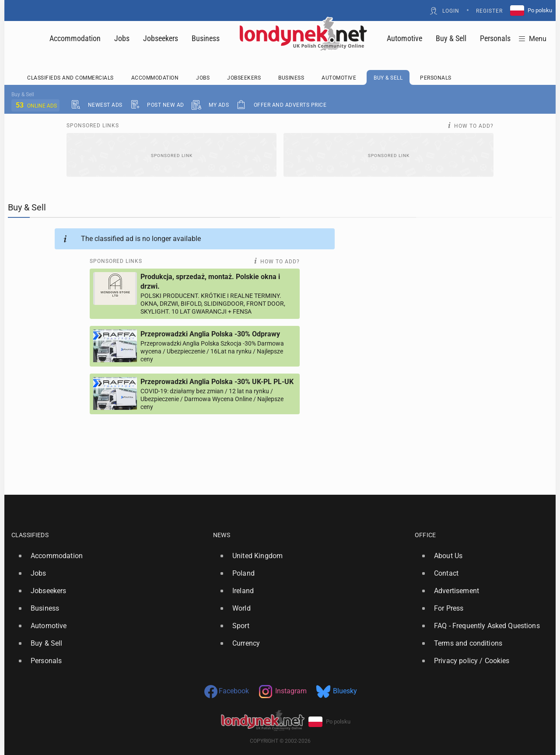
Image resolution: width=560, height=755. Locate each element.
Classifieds (30, 535)
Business (206, 38)
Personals (495, 38)
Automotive (404, 38)
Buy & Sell (451, 38)
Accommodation (75, 38)
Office (425, 535)
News (222, 535)
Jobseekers (161, 38)
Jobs (122, 38)
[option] (109, 556)
